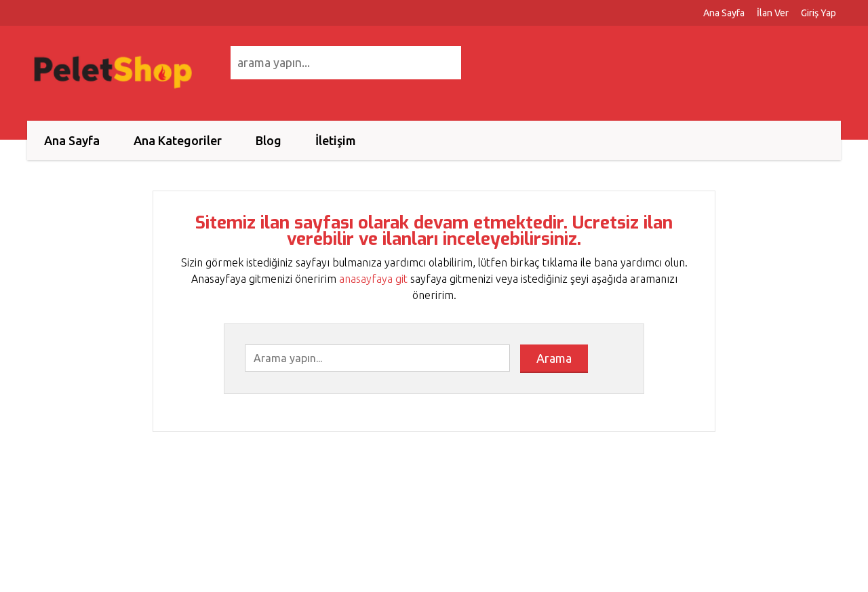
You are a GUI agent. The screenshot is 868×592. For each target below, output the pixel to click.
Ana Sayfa (724, 13)
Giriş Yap (818, 13)
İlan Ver (773, 13)
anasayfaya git (373, 279)
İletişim (336, 140)
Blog (269, 140)
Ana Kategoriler (178, 140)
